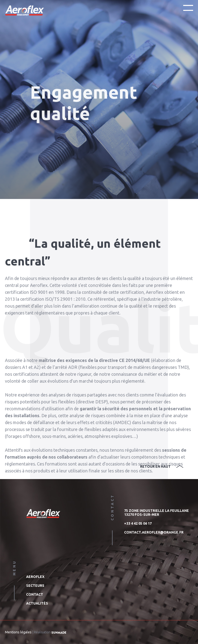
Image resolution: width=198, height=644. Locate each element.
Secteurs (35, 586)
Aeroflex (35, 577)
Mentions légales (18, 632)
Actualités (37, 603)
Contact (35, 594)
